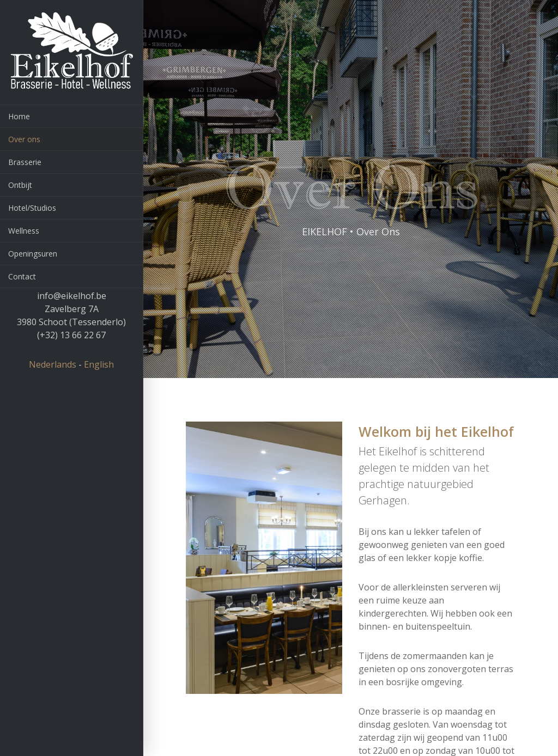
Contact (22, 276)
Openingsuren (33, 254)
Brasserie (25, 162)
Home (19, 116)
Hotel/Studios (32, 208)
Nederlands (53, 364)
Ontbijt (20, 185)
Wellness (24, 231)
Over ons (24, 139)
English (99, 364)
